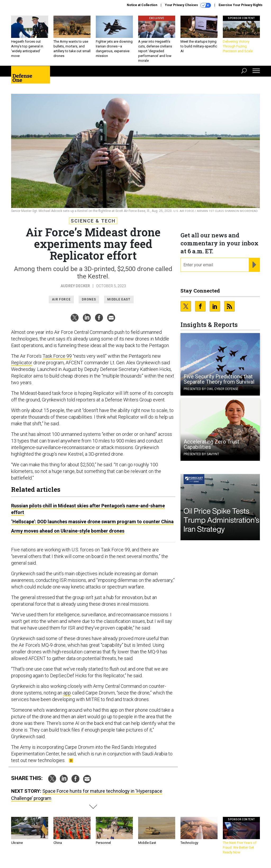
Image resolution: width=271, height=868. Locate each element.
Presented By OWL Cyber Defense (211, 389)
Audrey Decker (75, 286)
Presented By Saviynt (201, 454)
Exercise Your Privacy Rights (241, 5)
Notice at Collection (142, 5)
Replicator (22, 363)
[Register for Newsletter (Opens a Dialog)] (254, 265)
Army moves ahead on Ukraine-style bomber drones (68, 531)
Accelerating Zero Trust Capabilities (211, 444)
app (67, 693)
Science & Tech (93, 221)
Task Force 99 (57, 356)
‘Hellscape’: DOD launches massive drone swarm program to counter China (92, 522)
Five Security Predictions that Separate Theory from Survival (219, 379)
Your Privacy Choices (188, 5)
